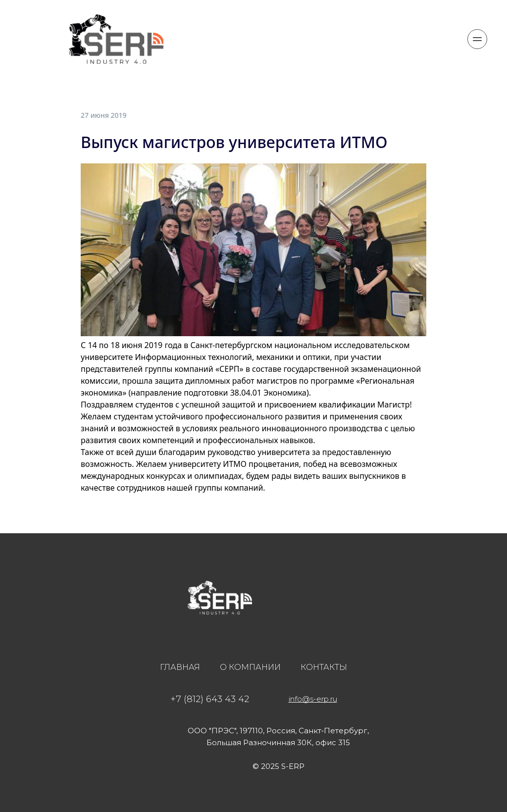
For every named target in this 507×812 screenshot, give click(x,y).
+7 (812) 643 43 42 (210, 699)
